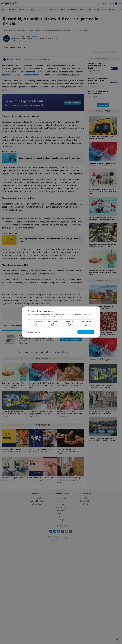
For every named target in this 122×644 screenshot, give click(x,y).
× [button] (97, 309)
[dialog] (61, 322)
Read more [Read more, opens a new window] (62, 317)
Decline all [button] (67, 332)
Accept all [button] (86, 332)
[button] (34, 332)
